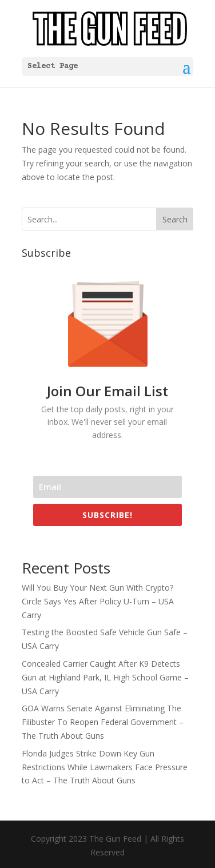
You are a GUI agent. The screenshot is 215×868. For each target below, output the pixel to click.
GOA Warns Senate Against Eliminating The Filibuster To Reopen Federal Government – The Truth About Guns (103, 722)
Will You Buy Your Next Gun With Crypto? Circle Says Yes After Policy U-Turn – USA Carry (98, 601)
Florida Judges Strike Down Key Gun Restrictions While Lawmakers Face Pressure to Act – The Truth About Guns (105, 767)
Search (175, 219)
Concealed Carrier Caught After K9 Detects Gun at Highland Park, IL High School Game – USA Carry (105, 677)
